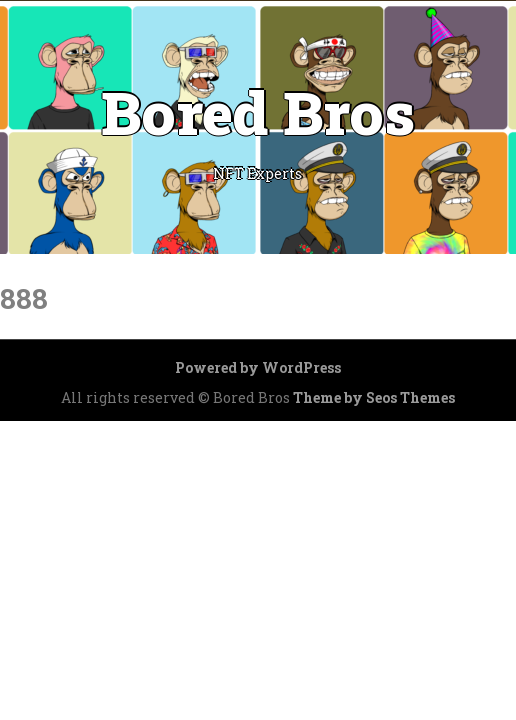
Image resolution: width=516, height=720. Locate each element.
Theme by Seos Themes (374, 397)
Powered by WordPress (258, 367)
